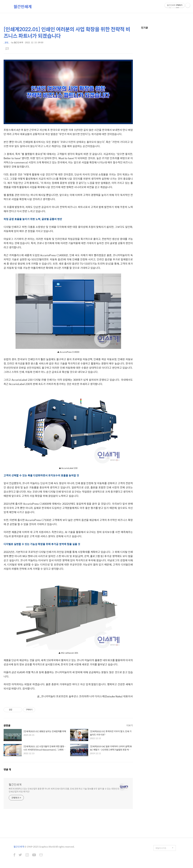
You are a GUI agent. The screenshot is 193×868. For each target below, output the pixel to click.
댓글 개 (7, 769)
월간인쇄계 (23, 6)
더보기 (130, 725)
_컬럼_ (6, 42)
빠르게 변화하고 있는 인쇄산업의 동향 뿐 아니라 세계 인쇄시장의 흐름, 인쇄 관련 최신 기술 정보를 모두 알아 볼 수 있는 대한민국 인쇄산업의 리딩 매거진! (64, 790)
